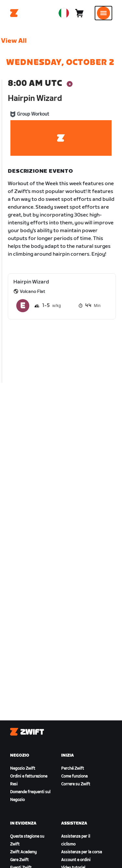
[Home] (14, 13)
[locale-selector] (64, 13)
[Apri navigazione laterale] (103, 13)
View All (14, 41)
